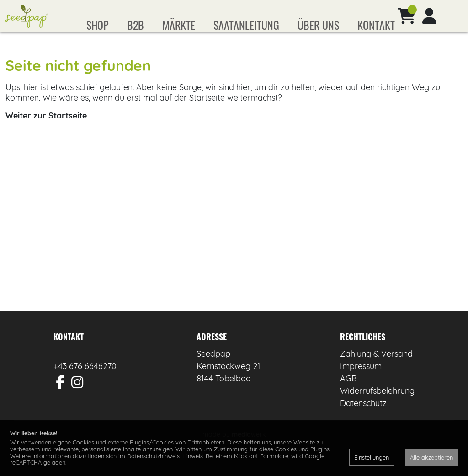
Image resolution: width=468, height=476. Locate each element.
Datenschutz (363, 416)
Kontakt (376, 25)
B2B (136, 25)
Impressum (361, 379)
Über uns (318, 25)
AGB (348, 392)
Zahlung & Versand (376, 367)
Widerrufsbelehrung (377, 404)
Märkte (179, 25)
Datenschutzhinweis (153, 456)
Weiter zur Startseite (46, 129)
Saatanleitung (246, 25)
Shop (98, 25)
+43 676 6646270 (85, 379)
